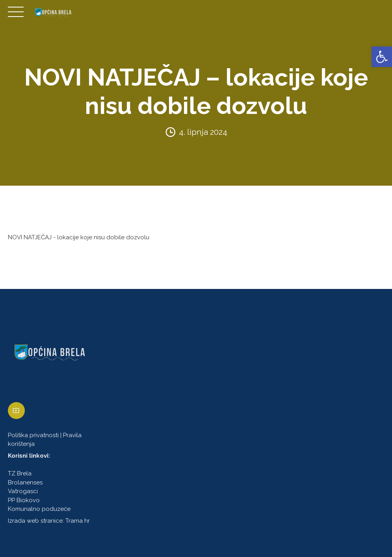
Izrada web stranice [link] (35, 521)
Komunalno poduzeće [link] (39, 509)
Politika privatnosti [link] (33, 435)
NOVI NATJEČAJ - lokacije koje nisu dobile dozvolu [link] (79, 237)
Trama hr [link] (78, 521)
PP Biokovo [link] (24, 500)
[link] (382, 57)
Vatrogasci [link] (23, 492)
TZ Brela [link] (20, 474)
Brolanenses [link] (25, 482)
